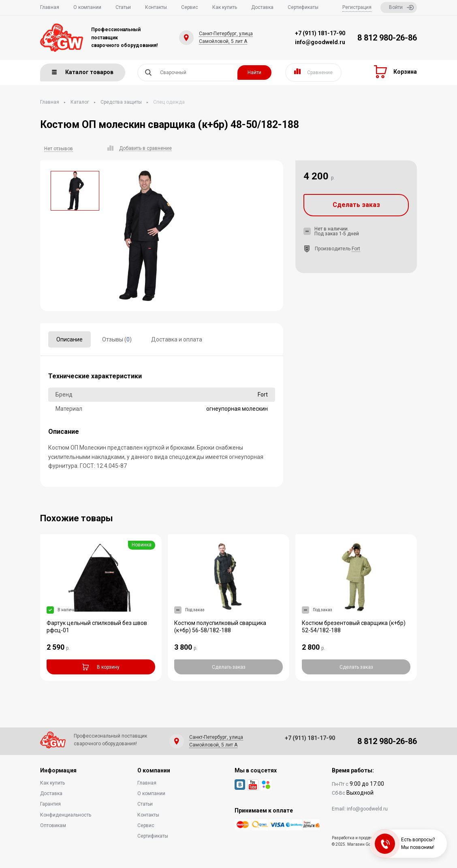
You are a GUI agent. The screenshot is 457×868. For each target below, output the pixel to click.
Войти (401, 7)
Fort (356, 249)
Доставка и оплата (177, 339)
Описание (69, 339)
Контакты (156, 7)
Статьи (123, 7)
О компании (87, 7)
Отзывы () (117, 339)
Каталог (80, 102)
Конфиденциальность (66, 815)
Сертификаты (303, 7)
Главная (50, 7)
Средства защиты (121, 102)
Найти (254, 73)
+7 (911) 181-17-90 (320, 33)
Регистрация (357, 7)
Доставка (262, 7)
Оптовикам (53, 825)
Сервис (190, 7)
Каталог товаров (83, 72)
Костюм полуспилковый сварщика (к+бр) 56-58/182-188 (220, 627)
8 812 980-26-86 (387, 38)
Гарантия (50, 804)
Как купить (225, 7)
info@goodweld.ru (320, 42)
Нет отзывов (59, 149)
